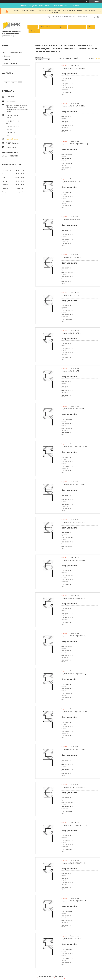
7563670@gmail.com (13, 143)
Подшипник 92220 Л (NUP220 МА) (73, 409)
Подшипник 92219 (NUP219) (71, 371)
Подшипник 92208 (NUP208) (71, 219)
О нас (91, 27)
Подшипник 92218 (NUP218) (71, 333)
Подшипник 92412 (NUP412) (71, 939)
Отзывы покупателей (10, 63)
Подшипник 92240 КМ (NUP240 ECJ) (74, 598)
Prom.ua (60, 976)
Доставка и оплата (77, 27)
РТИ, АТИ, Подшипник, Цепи (12, 52)
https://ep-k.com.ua (12, 139)
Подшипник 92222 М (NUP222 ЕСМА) (74, 447)
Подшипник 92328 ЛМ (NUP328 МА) (74, 901)
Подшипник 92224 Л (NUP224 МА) (73, 484)
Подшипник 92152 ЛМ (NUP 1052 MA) (75, 144)
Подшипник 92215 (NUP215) (71, 257)
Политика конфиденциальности (64, 978)
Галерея (91, 58)
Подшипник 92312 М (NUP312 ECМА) (74, 712)
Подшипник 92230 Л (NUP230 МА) (73, 560)
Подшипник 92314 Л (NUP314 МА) (73, 749)
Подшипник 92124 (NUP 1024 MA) (73, 68)
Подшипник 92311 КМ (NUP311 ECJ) (74, 674)
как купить (76, 6)
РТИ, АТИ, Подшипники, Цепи (52, 27)
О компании (6, 60)
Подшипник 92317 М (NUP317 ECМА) (74, 825)
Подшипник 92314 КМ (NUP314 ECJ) (74, 787)
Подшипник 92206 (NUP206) (71, 182)
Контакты (34, 31)
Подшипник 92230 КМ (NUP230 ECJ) (74, 522)
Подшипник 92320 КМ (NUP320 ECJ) (74, 863)
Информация (7, 56)
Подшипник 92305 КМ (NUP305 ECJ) (74, 636)
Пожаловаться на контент (45, 978)
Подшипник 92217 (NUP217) (71, 295)
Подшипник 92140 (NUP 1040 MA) (73, 106)
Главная (33, 27)
